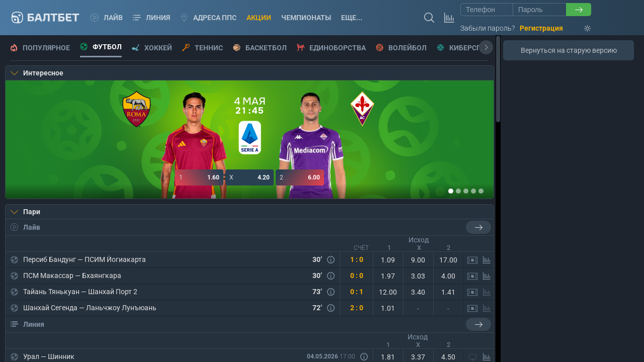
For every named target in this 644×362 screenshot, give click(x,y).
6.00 (300, 177)
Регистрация (541, 28)
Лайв (107, 18)
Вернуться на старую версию (569, 50)
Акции (259, 18)
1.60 (199, 177)
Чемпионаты (306, 18)
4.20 (250, 177)
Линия (151, 18)
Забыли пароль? (488, 28)
